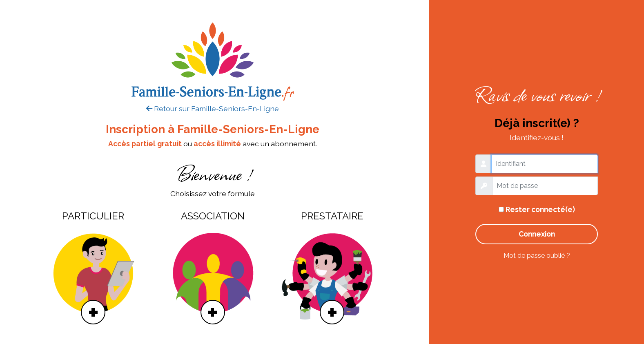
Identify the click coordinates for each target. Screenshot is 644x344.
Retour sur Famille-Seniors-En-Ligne (213, 108)
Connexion (537, 234)
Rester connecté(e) (537, 209)
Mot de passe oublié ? (537, 256)
